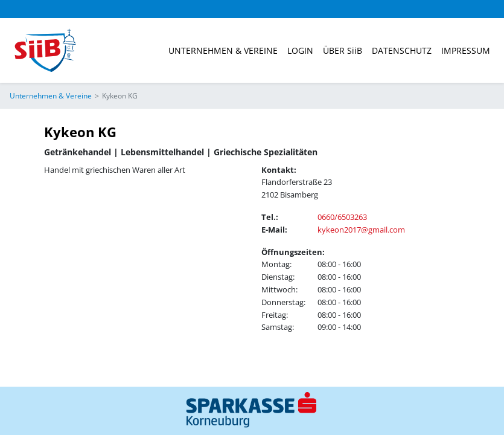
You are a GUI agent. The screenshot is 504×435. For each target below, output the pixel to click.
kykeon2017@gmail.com (361, 230)
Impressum (466, 50)
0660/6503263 (342, 217)
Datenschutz (402, 50)
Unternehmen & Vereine (223, 50)
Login (300, 50)
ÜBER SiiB (343, 50)
